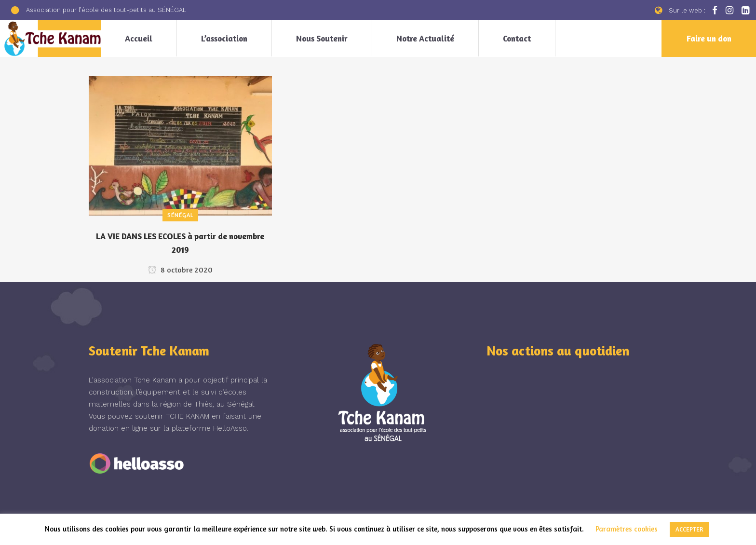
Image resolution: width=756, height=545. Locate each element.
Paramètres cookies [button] (627, 529)
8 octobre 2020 (180, 270)
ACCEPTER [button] (689, 529)
